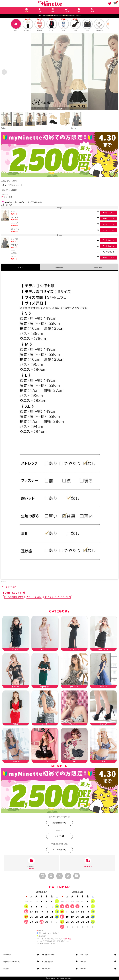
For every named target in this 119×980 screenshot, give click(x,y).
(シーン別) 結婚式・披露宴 (14, 597)
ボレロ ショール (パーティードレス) (58, 597)
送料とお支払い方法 (48, 955)
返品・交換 (84, 955)
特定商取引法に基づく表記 (12, 962)
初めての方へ (7, 955)
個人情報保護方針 (48, 962)
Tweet (4, 582)
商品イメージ (99, 268)
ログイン (60, 836)
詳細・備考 (60, 268)
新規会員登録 (59, 823)
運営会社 (83, 969)
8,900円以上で (31, 863)
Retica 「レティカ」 (34, 597)
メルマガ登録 (59, 850)
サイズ (20, 268)
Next (115, 72)
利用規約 (83, 962)
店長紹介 (6, 969)
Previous (4, 72)
